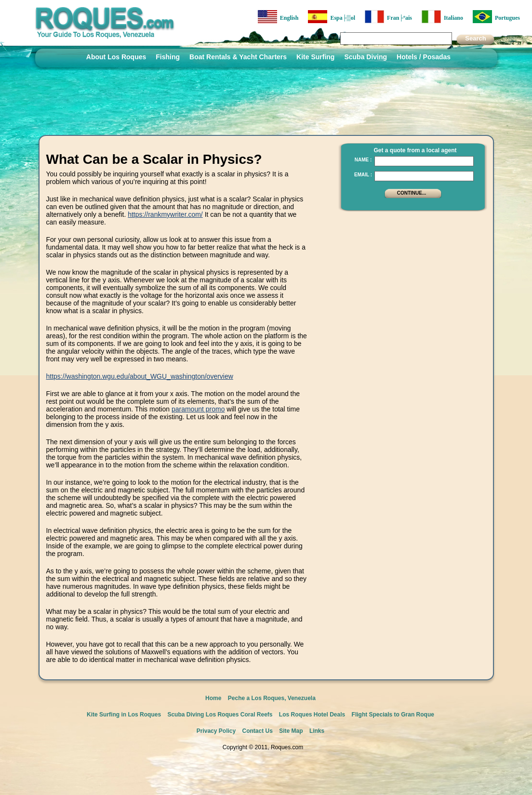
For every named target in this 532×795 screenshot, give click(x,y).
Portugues (496, 17)
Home (213, 698)
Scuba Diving (366, 57)
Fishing (168, 57)
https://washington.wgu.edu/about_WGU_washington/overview (140, 376)
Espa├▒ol (332, 17)
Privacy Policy (216, 731)
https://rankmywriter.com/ (165, 214)
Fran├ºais (388, 17)
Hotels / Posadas (424, 57)
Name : (363, 160)
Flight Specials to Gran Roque (393, 715)
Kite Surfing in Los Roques (124, 715)
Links (317, 731)
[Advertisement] (410, 277)
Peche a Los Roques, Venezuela (272, 698)
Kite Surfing (315, 57)
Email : (363, 175)
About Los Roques (116, 57)
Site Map (291, 731)
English (278, 17)
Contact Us (258, 731)
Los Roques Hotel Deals (312, 715)
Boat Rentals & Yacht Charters (238, 57)
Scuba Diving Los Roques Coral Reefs (220, 715)
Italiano (442, 17)
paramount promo (198, 409)
